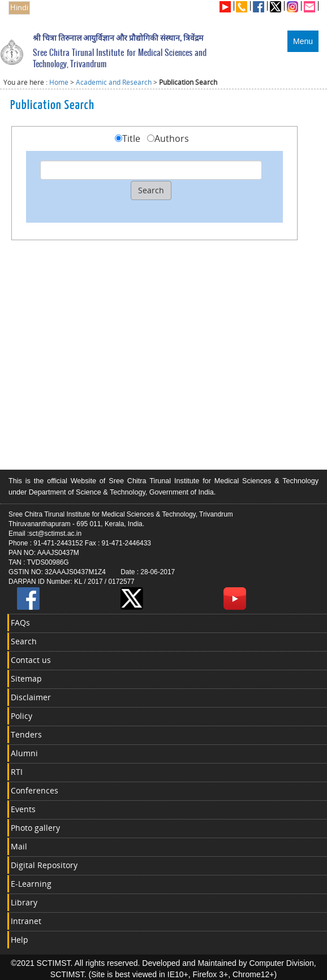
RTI (17, 772)
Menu (303, 41)
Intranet (26, 921)
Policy (21, 716)
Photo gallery (35, 828)
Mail (19, 846)
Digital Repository (44, 865)
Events (23, 809)
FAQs (20, 623)
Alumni (24, 753)
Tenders (26, 734)
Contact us (31, 660)
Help (20, 940)
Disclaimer (31, 697)
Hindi (19, 8)
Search (24, 641)
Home (59, 82)
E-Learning (31, 884)
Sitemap (26, 678)
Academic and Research (114, 82)
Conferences (35, 790)
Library (24, 902)
